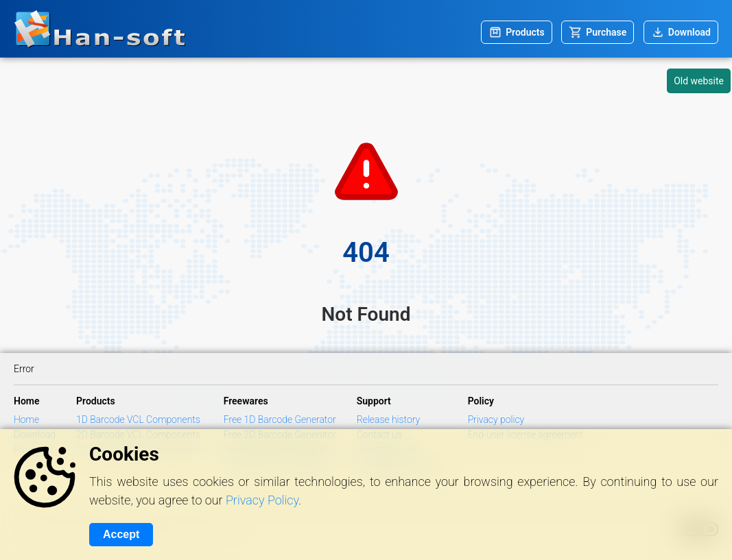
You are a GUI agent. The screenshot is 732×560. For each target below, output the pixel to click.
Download (689, 32)
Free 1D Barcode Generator (280, 419)
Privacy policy (496, 419)
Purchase (606, 32)
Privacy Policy (262, 500)
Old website (699, 81)
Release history (389, 419)
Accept (121, 534)
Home (26, 419)
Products (525, 32)
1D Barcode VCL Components (138, 419)
